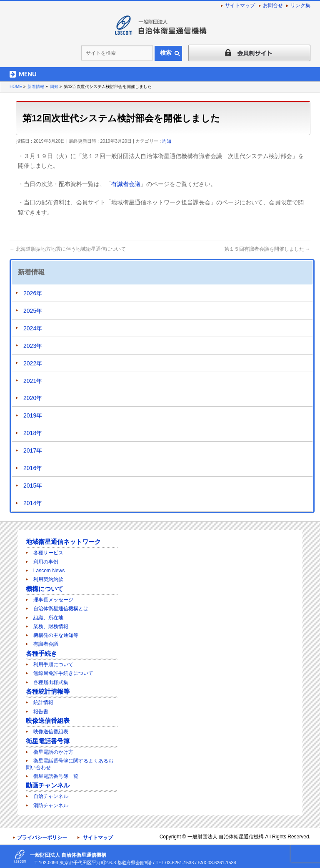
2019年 (33, 415)
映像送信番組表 (48, 721)
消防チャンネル (51, 805)
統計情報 (43, 702)
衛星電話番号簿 (48, 741)
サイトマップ (240, 5)
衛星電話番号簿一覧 (56, 776)
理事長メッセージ (53, 600)
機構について (45, 589)
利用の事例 (46, 562)
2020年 (33, 398)
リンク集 (300, 5)
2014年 (33, 503)
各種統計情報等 (48, 691)
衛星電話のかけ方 (53, 752)
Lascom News (49, 571)
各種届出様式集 (51, 682)
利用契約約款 (48, 579)
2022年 (33, 363)
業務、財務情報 (51, 626)
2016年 (33, 468)
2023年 (33, 346)
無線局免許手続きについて (63, 673)
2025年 (33, 311)
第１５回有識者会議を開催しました (267, 249)
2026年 (33, 293)
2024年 (33, 328)
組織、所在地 (48, 618)
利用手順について (53, 664)
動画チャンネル (48, 785)
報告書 (41, 712)
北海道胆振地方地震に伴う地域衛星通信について (68, 249)
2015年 (33, 486)
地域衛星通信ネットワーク (63, 542)
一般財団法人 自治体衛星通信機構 (226, 837)
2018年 (33, 433)
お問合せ (273, 5)
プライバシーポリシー (42, 838)
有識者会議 (126, 184)
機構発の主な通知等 (56, 635)
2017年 (33, 450)
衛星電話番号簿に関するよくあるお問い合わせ (70, 764)
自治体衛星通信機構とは (61, 609)
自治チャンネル (51, 796)
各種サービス (48, 553)
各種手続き (41, 653)
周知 (167, 141)
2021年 (33, 381)
